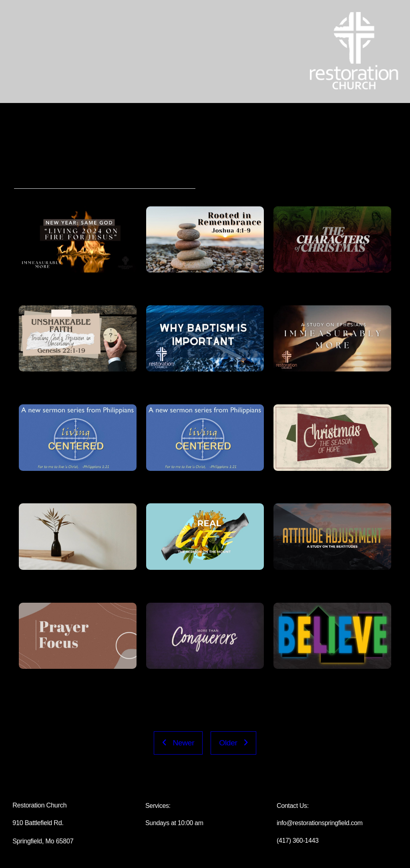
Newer (178, 743)
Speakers (152, 179)
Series (65, 179)
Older (233, 743)
